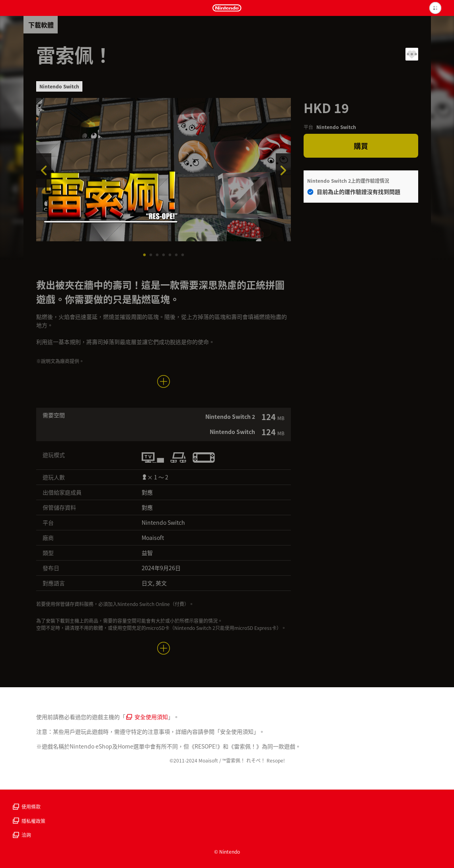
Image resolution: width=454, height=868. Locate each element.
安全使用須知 (147, 717)
